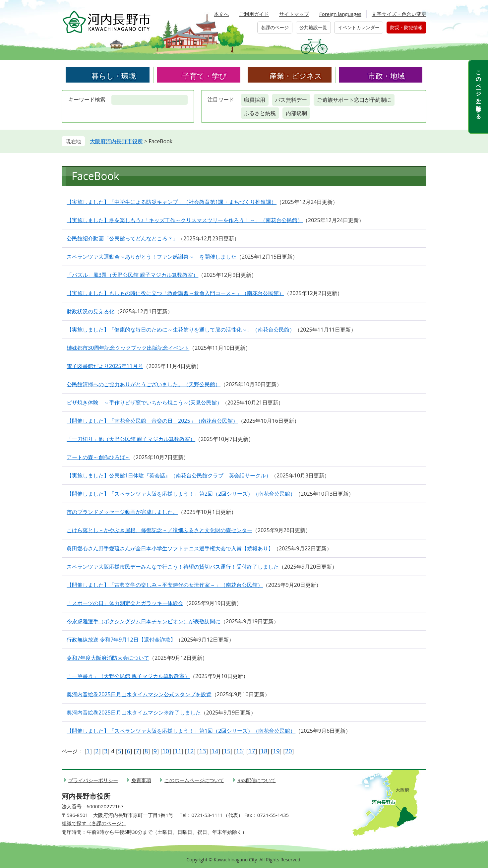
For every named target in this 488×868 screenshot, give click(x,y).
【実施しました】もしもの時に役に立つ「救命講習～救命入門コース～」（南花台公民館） (175, 293)
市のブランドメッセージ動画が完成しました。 (122, 512)
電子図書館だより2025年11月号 (105, 366)
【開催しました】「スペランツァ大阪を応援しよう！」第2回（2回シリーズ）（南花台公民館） (181, 494)
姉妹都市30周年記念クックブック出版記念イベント (128, 348)
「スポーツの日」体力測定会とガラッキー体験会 (125, 603)
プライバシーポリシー (93, 780)
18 (264, 751)
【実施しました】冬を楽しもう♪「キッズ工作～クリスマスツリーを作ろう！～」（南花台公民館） (185, 220)
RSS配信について (257, 780)
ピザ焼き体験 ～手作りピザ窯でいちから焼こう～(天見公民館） (144, 403)
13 (203, 751)
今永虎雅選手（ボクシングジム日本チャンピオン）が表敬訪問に (144, 621)
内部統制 (296, 113)
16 (240, 751)
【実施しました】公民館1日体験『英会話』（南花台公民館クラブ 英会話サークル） (169, 475)
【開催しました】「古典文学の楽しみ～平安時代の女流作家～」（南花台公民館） (165, 585)
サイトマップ (294, 14)
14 (215, 751)
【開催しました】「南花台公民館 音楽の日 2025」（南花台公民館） (152, 421)
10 (166, 751)
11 (178, 751)
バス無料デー (291, 100)
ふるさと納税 (260, 113)
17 (252, 751)
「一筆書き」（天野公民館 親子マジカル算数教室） (128, 676)
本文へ (221, 14)
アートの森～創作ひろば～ (98, 457)
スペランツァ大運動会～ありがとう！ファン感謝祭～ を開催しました (152, 257)
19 (276, 751)
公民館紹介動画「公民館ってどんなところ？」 (122, 238)
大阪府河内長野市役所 (116, 141)
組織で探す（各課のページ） (94, 823)
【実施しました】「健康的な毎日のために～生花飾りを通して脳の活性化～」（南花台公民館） (181, 330)
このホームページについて (194, 780)
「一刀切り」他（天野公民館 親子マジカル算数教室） (131, 439)
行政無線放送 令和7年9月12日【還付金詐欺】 (121, 640)
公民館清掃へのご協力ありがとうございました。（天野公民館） (144, 384)
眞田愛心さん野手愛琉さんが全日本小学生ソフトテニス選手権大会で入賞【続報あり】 (170, 548)
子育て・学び (205, 76)
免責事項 (141, 780)
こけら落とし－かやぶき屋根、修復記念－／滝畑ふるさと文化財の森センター (159, 530)
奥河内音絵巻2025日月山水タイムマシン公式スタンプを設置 (139, 694)
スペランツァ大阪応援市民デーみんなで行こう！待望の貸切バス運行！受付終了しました (173, 567)
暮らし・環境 (114, 76)
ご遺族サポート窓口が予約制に (354, 100)
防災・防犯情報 (406, 27)
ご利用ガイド (254, 14)
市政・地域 (387, 76)
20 (289, 751)
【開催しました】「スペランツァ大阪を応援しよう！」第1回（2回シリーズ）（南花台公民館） (181, 731)
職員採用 (255, 100)
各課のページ (275, 27)
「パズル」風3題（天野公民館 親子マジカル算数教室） (132, 275)
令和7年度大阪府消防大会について (108, 658)
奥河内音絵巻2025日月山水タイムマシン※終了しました (134, 713)
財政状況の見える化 (91, 311)
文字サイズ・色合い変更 (399, 14)
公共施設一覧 (313, 27)
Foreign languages (340, 14)
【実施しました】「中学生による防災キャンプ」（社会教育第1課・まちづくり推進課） (172, 202)
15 (227, 751)
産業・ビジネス (296, 76)
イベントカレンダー (359, 27)
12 (190, 751)
